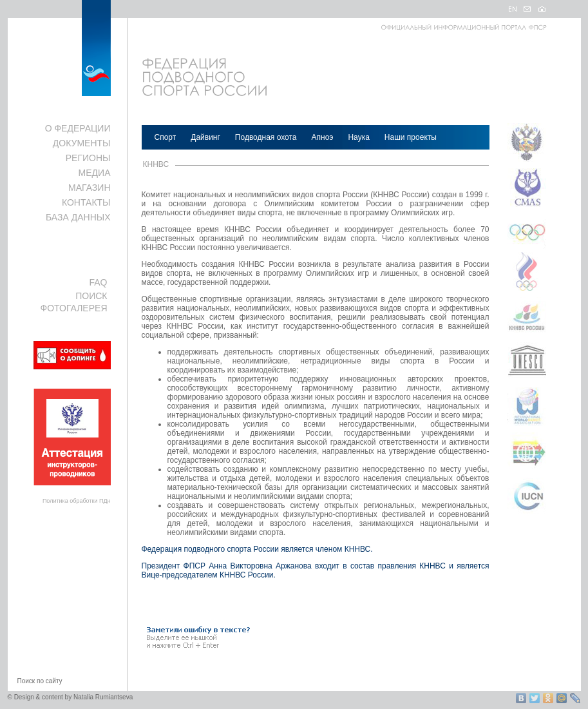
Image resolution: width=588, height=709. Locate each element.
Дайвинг (205, 137)
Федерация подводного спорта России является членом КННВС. (257, 549)
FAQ (98, 282)
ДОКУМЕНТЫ (82, 143)
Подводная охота (266, 137)
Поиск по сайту (40, 681)
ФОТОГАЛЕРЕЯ (74, 308)
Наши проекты (411, 137)
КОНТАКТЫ (86, 202)
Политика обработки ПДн (77, 501)
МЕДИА (95, 173)
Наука (358, 137)
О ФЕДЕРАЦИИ (78, 128)
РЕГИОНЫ (88, 158)
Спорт (166, 137)
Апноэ (323, 137)
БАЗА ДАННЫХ (78, 217)
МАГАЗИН (89, 188)
